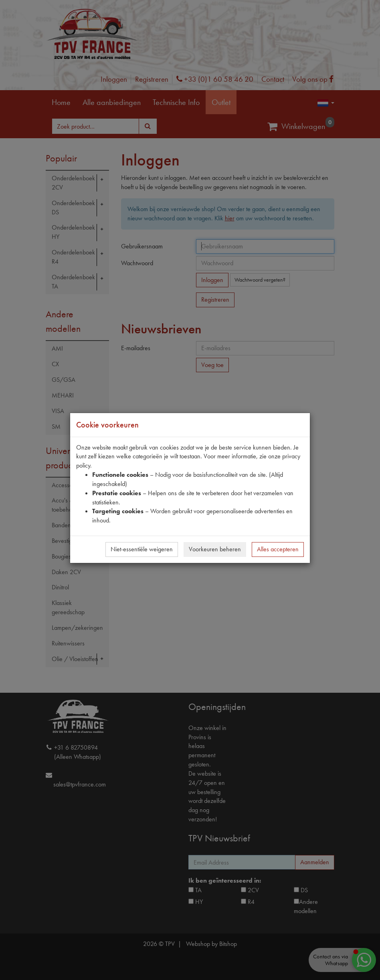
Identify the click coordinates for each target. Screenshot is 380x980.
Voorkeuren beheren (215, 549)
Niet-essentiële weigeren (142, 549)
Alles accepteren (278, 549)
